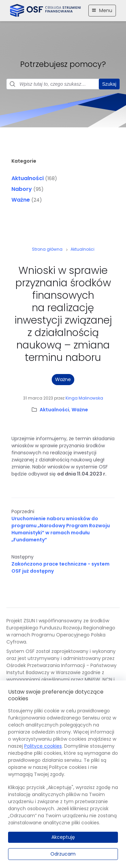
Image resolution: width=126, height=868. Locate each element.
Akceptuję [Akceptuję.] (63, 837)
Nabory (22, 189)
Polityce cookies (43, 746)
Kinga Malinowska (84, 398)
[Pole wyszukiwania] (63, 84)
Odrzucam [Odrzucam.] (63, 854)
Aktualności (28, 178)
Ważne (21, 200)
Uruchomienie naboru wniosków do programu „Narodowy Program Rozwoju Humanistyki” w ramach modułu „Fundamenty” (61, 529)
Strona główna (47, 249)
